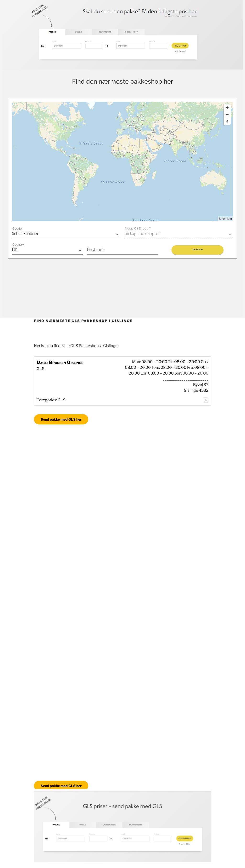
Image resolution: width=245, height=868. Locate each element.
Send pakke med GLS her (61, 419)
